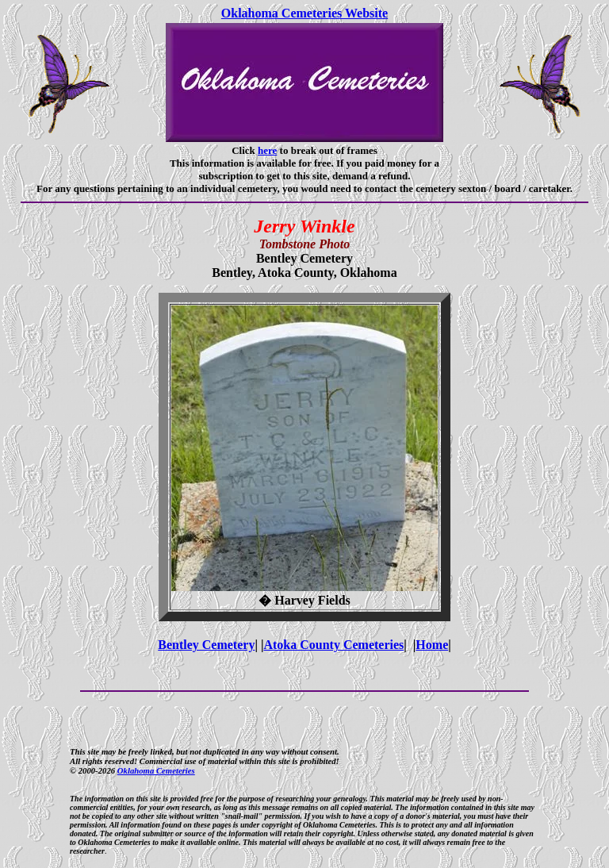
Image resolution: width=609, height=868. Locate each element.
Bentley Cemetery (206, 645)
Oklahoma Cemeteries (156, 770)
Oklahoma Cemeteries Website (304, 13)
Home (432, 645)
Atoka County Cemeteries (333, 645)
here (267, 150)
